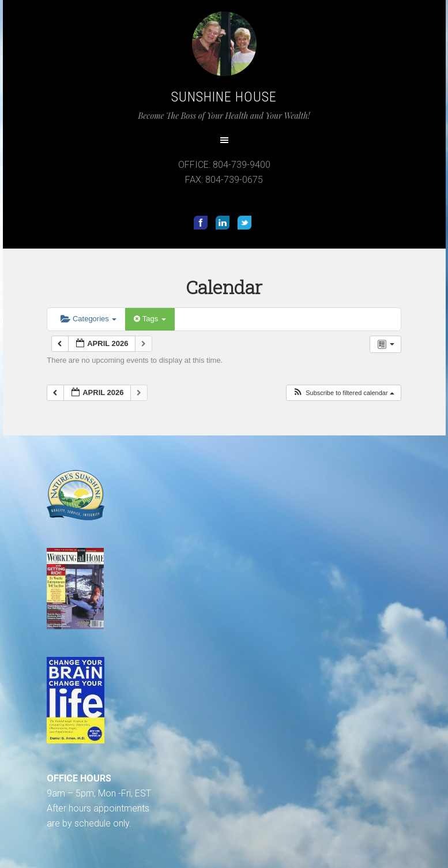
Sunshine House (224, 97)
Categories (89, 319)
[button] (343, 393)
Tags (150, 319)
